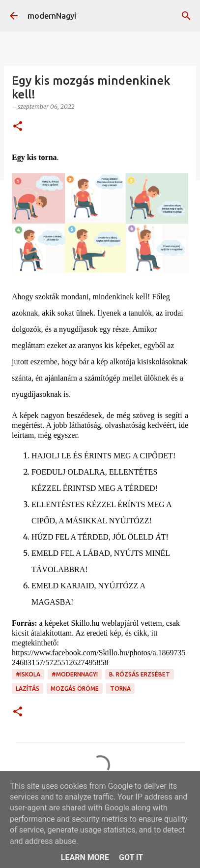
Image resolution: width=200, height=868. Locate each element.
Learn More (85, 857)
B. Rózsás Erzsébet (140, 674)
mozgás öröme (75, 689)
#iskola (28, 674)
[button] (18, 127)
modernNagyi (52, 16)
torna (120, 689)
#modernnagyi (75, 674)
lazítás (28, 689)
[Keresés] (186, 16)
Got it (131, 857)
